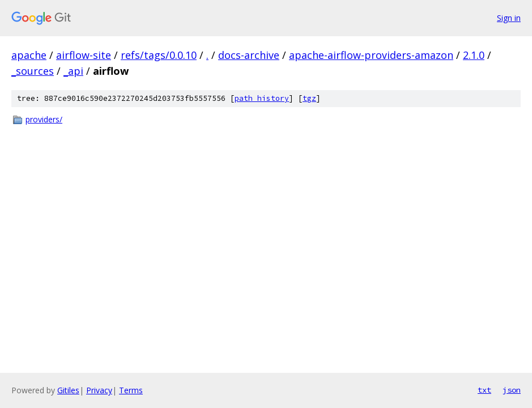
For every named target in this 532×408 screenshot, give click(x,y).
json (512, 390)
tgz (309, 98)
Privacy (99, 390)
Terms (131, 390)
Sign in (509, 18)
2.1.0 (474, 55)
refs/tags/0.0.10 (159, 55)
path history (262, 98)
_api (73, 71)
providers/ (44, 119)
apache (29, 55)
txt (484, 390)
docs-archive (249, 55)
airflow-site (84, 55)
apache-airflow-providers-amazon (371, 55)
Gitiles (68, 390)
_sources (33, 71)
